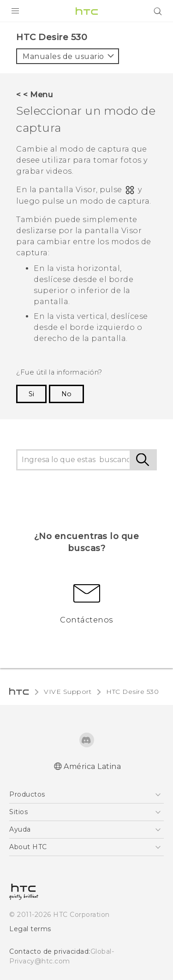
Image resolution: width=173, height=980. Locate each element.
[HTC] (87, 11)
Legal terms (30, 929)
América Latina (92, 766)
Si (31, 394)
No (66, 394)
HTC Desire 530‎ (132, 692)
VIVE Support (68, 692)
